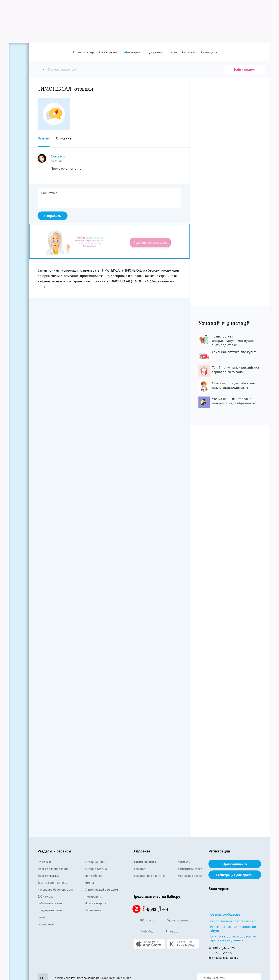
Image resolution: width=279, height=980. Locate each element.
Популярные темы (50, 910)
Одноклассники (173, 921)
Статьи (172, 52)
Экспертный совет (190, 869)
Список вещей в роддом (101, 890)
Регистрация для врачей (235, 875)
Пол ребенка (94, 876)
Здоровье (155, 52)
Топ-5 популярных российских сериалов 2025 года (235, 370)
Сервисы (189, 52)
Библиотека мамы (50, 903)
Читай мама (93, 910)
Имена (89, 883)
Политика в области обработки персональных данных (232, 938)
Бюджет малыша (49, 876)
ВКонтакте (143, 921)
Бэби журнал (46, 896)
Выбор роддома (96, 869)
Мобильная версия (190, 876)
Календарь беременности (55, 890)
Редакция (139, 869)
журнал (132, 52)
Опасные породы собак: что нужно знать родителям (234, 385)
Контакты (184, 862)
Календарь (209, 52)
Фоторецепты (94, 896)
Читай (42, 917)
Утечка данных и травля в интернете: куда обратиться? (234, 401)
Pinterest (168, 932)
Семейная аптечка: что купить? (235, 352)
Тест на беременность (52, 883)
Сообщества (108, 52)
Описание (64, 138)
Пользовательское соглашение (232, 921)
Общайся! (44, 862)
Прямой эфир (84, 52)
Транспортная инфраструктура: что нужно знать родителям (233, 341)
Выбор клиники (96, 862)
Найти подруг (245, 69)
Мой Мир (143, 932)
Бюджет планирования (53, 869)
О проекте (141, 851)
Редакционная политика (149, 876)
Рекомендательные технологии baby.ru (232, 929)
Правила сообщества (225, 914)
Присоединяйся (235, 864)
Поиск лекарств (95, 903)
